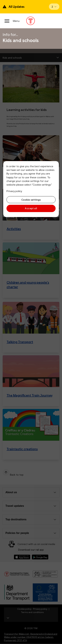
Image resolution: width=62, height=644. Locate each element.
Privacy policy (14, 191)
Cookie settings (31, 200)
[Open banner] (54, 7)
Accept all (31, 208)
